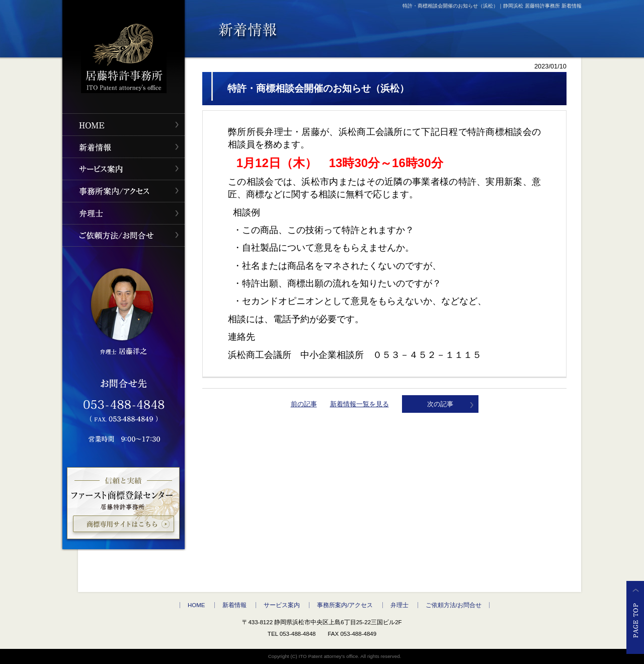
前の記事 (304, 404)
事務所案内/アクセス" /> (124, 191)
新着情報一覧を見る (359, 404)
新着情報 (234, 605)
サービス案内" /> (124, 169)
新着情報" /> (124, 147)
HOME (196, 605)
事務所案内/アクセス (345, 605)
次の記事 (440, 404)
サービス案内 (282, 605)
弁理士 (399, 605)
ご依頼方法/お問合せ (454, 605)
